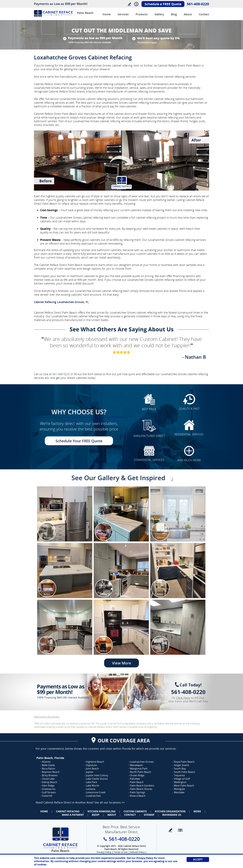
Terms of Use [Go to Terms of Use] (121, 852)
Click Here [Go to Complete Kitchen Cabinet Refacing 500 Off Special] (183, 698)
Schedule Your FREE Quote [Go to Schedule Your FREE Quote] (79, 441)
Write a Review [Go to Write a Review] (129, 4)
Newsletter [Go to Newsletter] (180, 830)
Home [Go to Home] (44, 811)
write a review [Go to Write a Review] (170, 830)
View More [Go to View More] (122, 663)
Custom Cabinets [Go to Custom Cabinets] (135, 811)
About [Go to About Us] (188, 14)
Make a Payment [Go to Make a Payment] (73, 815)
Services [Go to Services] (123, 14)
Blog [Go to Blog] (174, 14)
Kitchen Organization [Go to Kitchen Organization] (170, 811)
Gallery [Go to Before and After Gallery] (159, 14)
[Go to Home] (53, 16)
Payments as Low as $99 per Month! (61, 4)
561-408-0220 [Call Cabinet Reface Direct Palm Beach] (198, 4)
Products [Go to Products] (142, 14)
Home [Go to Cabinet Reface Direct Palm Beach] (107, 14)
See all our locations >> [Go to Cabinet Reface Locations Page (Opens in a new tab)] (110, 802)
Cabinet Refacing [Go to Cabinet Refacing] (68, 811)
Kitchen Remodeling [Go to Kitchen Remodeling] (102, 811)
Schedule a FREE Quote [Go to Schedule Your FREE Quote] (163, 4)
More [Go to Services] (197, 811)
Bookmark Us (172, 815)
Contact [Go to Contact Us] (204, 14)
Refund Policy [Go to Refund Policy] (137, 852)
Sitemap (149, 815)
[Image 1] (65, 514)
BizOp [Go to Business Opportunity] (96, 815)
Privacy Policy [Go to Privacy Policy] (104, 852)
